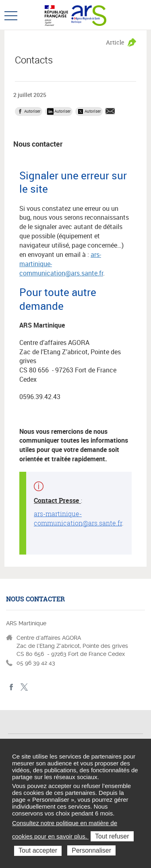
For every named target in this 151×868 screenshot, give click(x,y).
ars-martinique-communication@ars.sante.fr (78, 518)
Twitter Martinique (24, 687)
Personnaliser (91, 850)
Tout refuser (112, 836)
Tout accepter (38, 850)
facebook (11, 687)
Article (115, 42)
